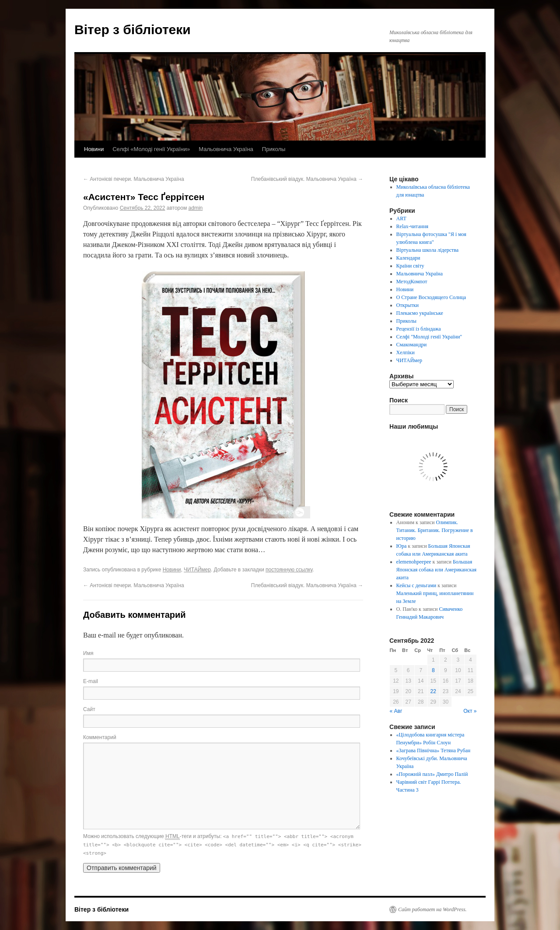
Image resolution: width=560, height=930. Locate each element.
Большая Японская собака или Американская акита (436, 570)
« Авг (396, 711)
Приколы (274, 149)
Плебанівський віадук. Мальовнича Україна (307, 179)
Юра (402, 546)
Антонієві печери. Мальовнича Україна (134, 179)
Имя (88, 653)
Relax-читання (413, 226)
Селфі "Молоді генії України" (429, 337)
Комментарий (100, 737)
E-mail (91, 681)
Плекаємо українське (420, 313)
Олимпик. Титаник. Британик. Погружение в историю (435, 530)
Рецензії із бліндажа (419, 329)
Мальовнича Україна (226, 149)
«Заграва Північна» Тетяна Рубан (434, 750)
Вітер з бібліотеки (133, 30)
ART (401, 218)
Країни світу (410, 266)
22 (433, 691)
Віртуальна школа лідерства (428, 250)
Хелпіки (406, 352)
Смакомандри (412, 345)
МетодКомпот (412, 282)
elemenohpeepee (414, 562)
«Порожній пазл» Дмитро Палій (432, 774)
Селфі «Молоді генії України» (151, 149)
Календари (408, 258)
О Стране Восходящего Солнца (431, 297)
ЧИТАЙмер (197, 570)
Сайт (89, 709)
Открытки (408, 305)
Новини (94, 149)
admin (196, 208)
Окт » (470, 711)
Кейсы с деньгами (416, 585)
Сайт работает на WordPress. (432, 909)
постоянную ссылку (289, 570)
